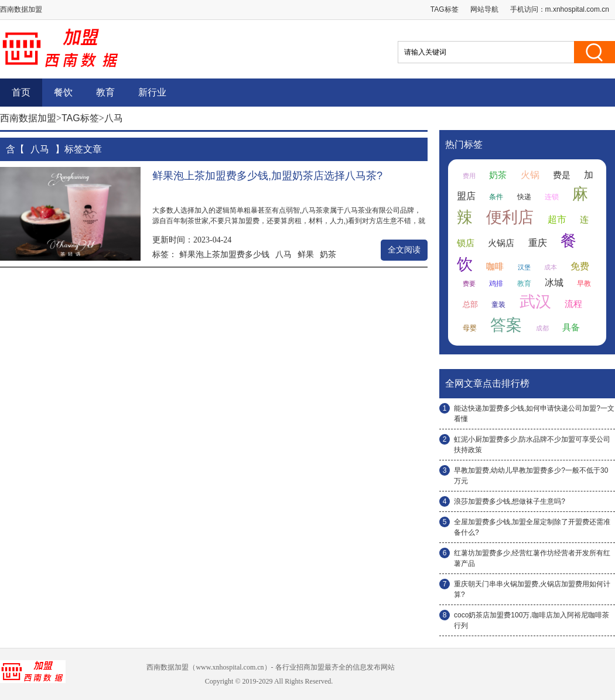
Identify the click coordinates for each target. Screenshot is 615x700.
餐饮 (63, 92)
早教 (584, 284)
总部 (470, 304)
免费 (580, 266)
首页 (21, 92)
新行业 (152, 92)
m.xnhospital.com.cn (577, 9)
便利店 (510, 217)
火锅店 (501, 243)
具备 (571, 327)
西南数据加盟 (28, 118)
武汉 (535, 302)
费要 (469, 284)
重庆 (538, 243)
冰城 (554, 283)
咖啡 (495, 267)
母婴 (470, 328)
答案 (506, 325)
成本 (551, 267)
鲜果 (306, 254)
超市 (557, 219)
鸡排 (496, 284)
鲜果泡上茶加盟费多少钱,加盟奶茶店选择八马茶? (267, 176)
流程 (573, 304)
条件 (496, 197)
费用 (469, 176)
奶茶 (328, 254)
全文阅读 (404, 250)
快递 (524, 197)
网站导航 (484, 9)
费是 (562, 175)
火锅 (530, 175)
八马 (283, 254)
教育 (105, 92)
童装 (498, 305)
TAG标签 (445, 9)
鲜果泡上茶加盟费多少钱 (224, 254)
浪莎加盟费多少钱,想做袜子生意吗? (510, 501)
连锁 (552, 197)
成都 (542, 328)
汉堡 (524, 267)
